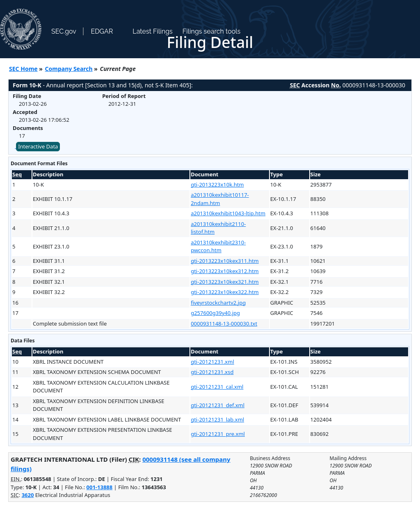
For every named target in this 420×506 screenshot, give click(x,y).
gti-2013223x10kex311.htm (225, 261)
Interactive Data (38, 146)
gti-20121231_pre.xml (218, 434)
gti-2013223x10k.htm (217, 185)
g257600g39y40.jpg (215, 313)
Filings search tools (212, 31)
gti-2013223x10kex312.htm (225, 271)
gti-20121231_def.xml (218, 405)
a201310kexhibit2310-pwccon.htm (218, 246)
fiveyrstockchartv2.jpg (218, 303)
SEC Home (23, 69)
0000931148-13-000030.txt (224, 324)
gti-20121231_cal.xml (217, 387)
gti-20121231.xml (212, 362)
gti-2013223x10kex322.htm (225, 292)
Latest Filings (152, 31)
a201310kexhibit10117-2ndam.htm (220, 199)
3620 (28, 495)
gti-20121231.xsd (212, 372)
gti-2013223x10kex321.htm (225, 282)
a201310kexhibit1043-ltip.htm (228, 213)
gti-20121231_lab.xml (217, 419)
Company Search (69, 69)
